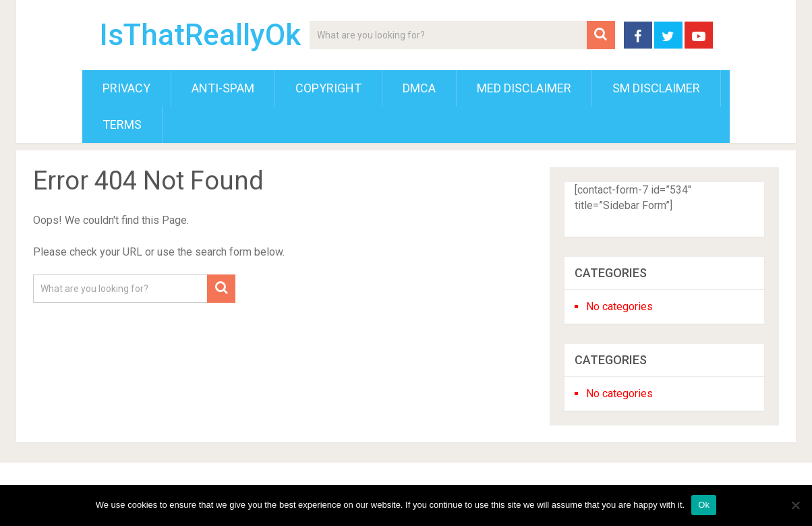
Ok (704, 505)
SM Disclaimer (656, 88)
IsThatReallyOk (200, 35)
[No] (795, 505)
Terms (122, 124)
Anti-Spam (223, 88)
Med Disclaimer (524, 88)
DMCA (419, 88)
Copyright (328, 88)
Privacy (126, 88)
